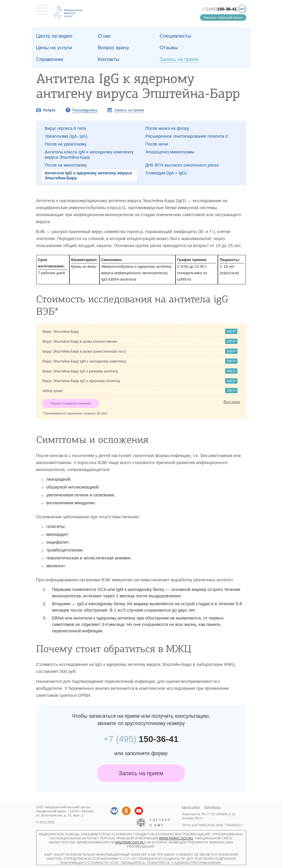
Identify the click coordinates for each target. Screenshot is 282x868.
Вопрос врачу (114, 48)
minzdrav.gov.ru (130, 842)
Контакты (109, 59)
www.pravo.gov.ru (176, 838)
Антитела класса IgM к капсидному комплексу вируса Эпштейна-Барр (89, 154)
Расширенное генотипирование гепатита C (187, 136)
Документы (212, 807)
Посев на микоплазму (66, 165)
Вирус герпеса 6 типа (65, 128)
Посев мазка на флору (167, 128)
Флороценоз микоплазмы (170, 152)
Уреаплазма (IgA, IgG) (66, 136)
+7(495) (219, 9)
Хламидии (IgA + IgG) (166, 173)
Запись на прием (141, 773)
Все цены (232, 402)
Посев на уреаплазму (66, 144)
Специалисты (176, 36)
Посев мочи (157, 144)
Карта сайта (191, 807)
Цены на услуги (54, 48)
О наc (105, 36)
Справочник (50, 59)
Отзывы (169, 48)
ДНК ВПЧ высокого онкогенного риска (182, 165)
